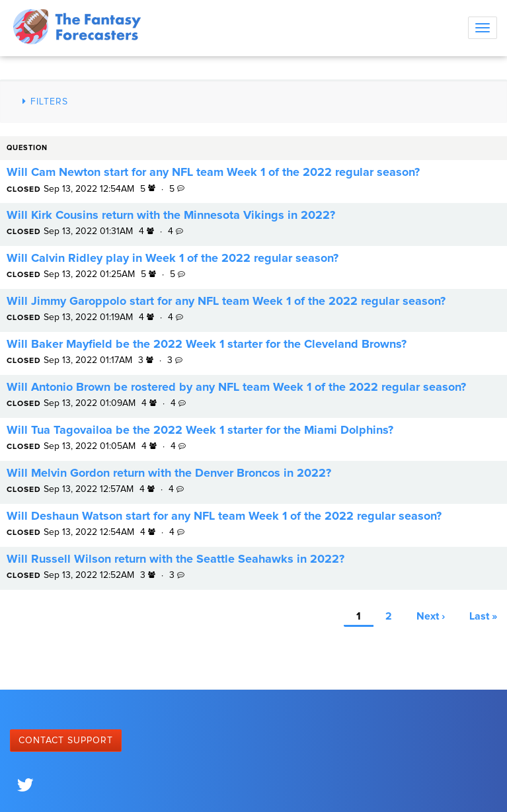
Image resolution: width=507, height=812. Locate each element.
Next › (431, 616)
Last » (483, 616)
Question (27, 148)
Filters (43, 101)
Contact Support (66, 741)
